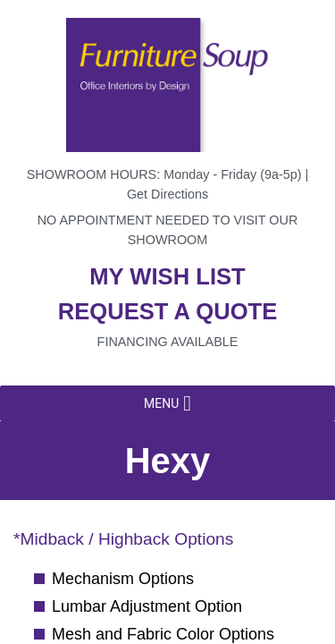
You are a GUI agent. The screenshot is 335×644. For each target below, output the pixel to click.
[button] (161, 403)
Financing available (168, 342)
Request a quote (168, 311)
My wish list (167, 276)
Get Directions (167, 194)
